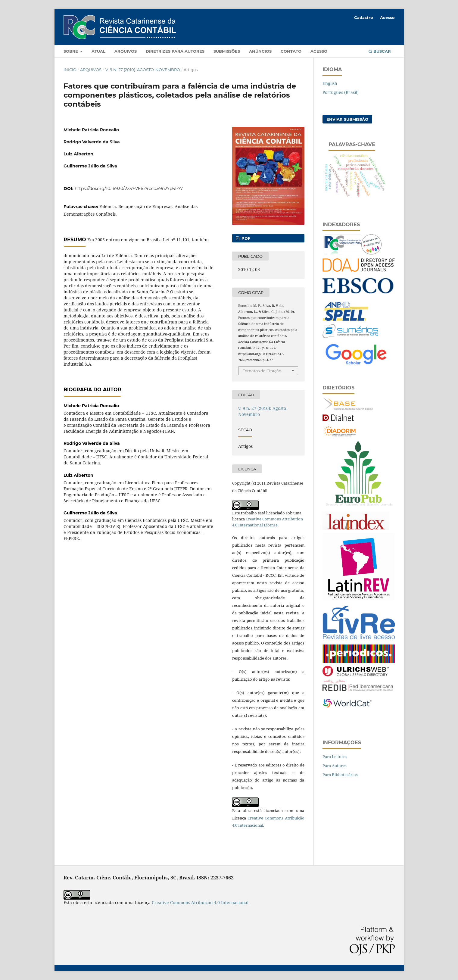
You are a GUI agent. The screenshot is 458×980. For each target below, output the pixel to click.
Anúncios (260, 51)
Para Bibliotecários (340, 775)
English (330, 83)
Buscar (380, 51)
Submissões (227, 51)
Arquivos (126, 51)
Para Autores (335, 766)
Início (70, 70)
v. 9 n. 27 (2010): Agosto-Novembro (143, 70)
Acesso (319, 51)
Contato (291, 51)
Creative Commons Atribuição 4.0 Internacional (200, 902)
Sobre (71, 51)
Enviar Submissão (347, 119)
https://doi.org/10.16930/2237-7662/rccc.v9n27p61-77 (129, 189)
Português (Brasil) (341, 92)
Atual (98, 51)
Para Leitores (335, 757)
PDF (245, 238)
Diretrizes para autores (175, 51)
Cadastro (364, 17)
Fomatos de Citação (262, 371)
